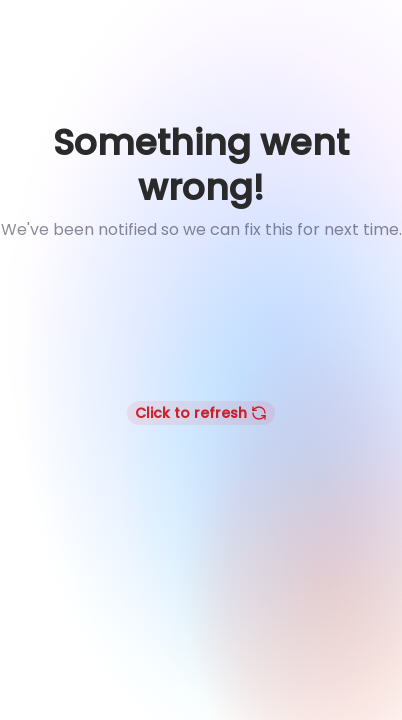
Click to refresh (201, 413)
